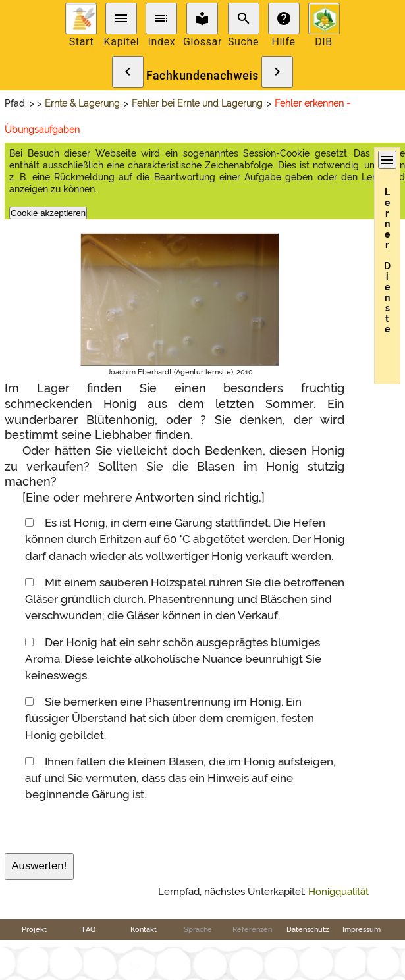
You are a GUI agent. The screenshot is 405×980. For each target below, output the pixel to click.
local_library (202, 18)
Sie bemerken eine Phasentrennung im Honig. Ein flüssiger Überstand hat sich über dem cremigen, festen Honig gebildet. (170, 718)
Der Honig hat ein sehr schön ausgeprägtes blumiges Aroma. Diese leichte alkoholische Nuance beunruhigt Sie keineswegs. (173, 659)
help (284, 18)
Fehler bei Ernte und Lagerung (197, 103)
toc (161, 18)
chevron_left (128, 72)
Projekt (34, 929)
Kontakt (144, 929)
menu (121, 18)
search (244, 18)
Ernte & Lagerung (82, 103)
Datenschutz (308, 929)
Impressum (362, 929)
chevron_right (277, 72)
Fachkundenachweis (202, 76)
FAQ (89, 929)
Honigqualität (338, 892)
